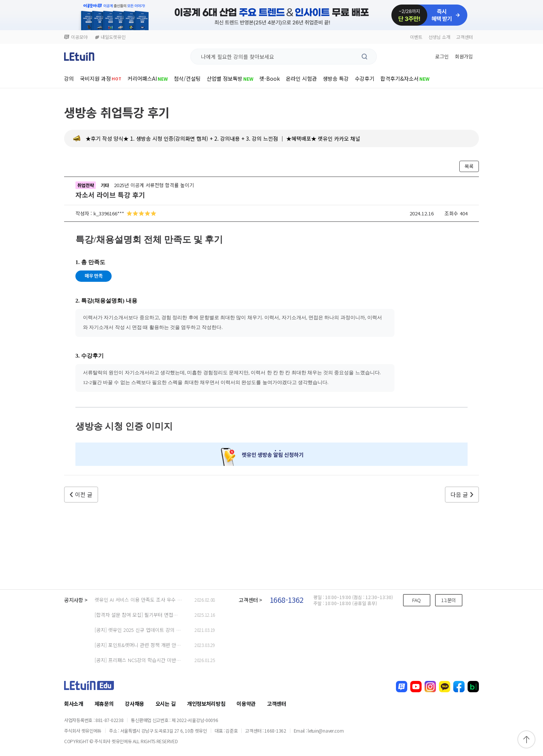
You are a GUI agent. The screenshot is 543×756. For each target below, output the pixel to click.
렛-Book (270, 78)
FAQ (416, 600)
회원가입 (464, 56)
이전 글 (84, 494)
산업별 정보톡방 (230, 78)
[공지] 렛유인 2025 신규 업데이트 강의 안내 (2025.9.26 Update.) (162, 630)
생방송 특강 (336, 78)
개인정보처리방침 (206, 704)
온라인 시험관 (301, 78)
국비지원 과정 (101, 78)
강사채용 (134, 704)
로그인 (442, 56)
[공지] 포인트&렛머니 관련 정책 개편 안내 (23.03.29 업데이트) (159, 645)
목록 (469, 166)
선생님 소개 (439, 37)
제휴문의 (104, 704)
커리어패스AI (148, 78)
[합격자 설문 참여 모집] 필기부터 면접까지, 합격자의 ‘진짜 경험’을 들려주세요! (176, 615)
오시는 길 (166, 704)
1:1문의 (449, 600)
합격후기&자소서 (405, 78)
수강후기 (365, 78)
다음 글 (459, 494)
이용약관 (246, 704)
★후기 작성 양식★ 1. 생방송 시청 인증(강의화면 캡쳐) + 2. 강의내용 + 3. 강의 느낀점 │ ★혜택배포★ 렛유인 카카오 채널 (223, 138)
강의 (69, 78)
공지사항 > (76, 600)
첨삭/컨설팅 (187, 78)
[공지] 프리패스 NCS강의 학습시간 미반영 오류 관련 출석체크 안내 (163, 660)
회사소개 (74, 704)
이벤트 (416, 37)
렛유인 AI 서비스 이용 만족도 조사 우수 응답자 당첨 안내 (153, 600)
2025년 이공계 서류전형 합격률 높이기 (154, 185)
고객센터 (465, 37)
